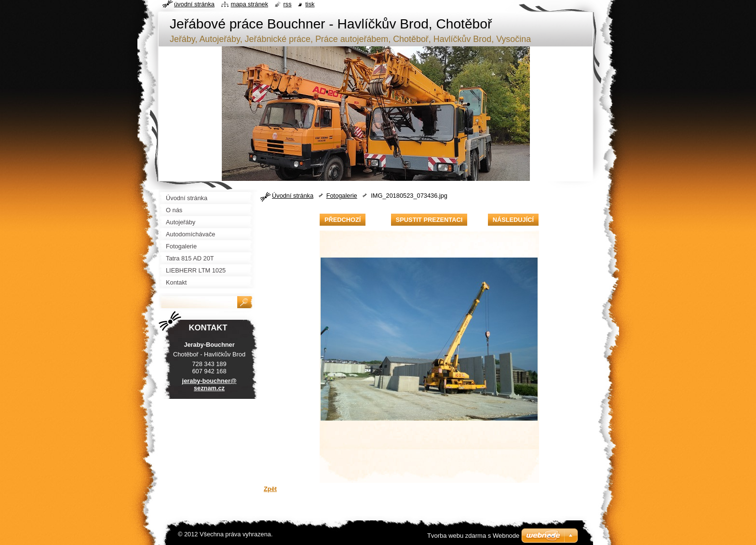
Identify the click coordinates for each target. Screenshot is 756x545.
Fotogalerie (342, 196)
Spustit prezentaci (429, 220)
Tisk (310, 4)
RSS (288, 4)
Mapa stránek (250, 4)
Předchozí (343, 220)
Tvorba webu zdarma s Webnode (473, 536)
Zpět (270, 489)
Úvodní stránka (293, 196)
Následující (513, 220)
